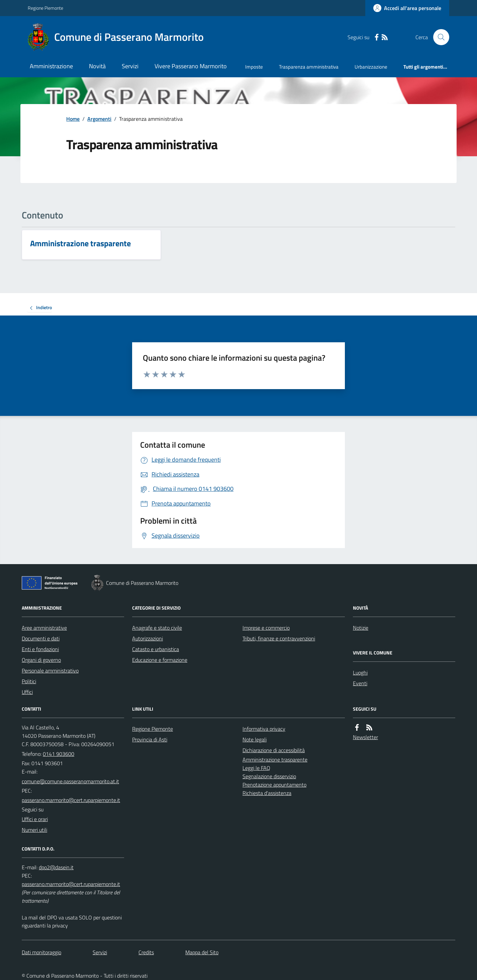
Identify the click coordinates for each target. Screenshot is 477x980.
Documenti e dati (41, 638)
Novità (97, 66)
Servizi (130, 66)
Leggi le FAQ (256, 768)
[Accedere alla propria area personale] (407, 8)
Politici (29, 681)
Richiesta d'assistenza (267, 793)
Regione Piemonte (45, 8)
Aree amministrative (44, 628)
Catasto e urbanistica (156, 649)
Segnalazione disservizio (269, 776)
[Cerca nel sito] (439, 37)
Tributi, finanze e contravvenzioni (279, 638)
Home (73, 119)
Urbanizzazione (371, 67)
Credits (146, 952)
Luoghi (360, 673)
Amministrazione (51, 66)
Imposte (254, 67)
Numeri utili (34, 830)
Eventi (360, 683)
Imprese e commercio (266, 628)
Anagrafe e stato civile (157, 628)
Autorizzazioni (148, 638)
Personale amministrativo (50, 671)
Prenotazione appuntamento (274, 785)
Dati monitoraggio (41, 952)
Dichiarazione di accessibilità (274, 750)
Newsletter (365, 737)
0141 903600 (59, 754)
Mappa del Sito (202, 952)
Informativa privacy (264, 729)
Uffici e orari (35, 819)
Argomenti (99, 119)
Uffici (27, 692)
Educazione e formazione (160, 660)
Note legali (255, 739)
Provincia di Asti (150, 739)
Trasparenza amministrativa (309, 67)
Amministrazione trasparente (275, 760)
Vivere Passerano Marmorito (191, 66)
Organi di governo (41, 660)
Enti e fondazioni (40, 649)
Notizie (361, 628)
